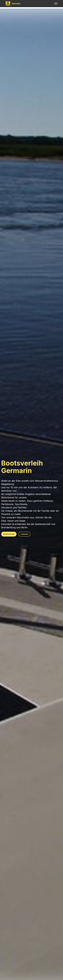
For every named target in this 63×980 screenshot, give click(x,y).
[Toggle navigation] (56, 4)
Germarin (16, 4)
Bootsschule (9, 534)
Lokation (24, 534)
